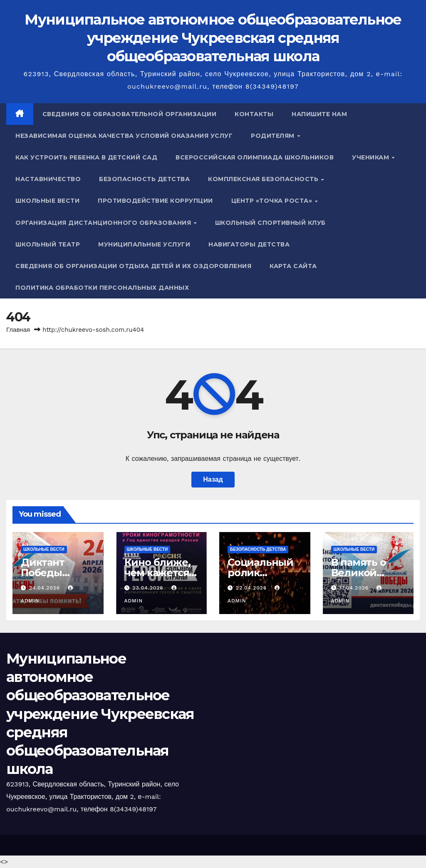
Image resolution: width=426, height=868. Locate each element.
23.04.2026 (149, 588)
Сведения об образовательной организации (130, 114)
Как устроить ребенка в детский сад (86, 157)
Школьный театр (48, 244)
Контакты (254, 114)
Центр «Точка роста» (273, 201)
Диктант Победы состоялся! (48, 573)
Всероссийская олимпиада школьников (255, 157)
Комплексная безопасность (264, 179)
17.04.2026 (355, 588)
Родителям (274, 136)
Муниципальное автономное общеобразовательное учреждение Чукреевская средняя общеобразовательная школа (213, 38)
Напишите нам (319, 114)
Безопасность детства (144, 179)
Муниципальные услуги (144, 244)
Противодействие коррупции (155, 201)
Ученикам (372, 157)
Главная (18, 330)
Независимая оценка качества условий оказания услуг (124, 136)
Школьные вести (47, 201)
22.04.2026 (252, 588)
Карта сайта (293, 266)
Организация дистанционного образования (104, 223)
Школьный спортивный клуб (270, 223)
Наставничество (48, 179)
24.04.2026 (46, 588)
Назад (213, 479)
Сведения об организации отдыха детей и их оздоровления (133, 266)
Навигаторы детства (249, 244)
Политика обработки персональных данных (102, 288)
